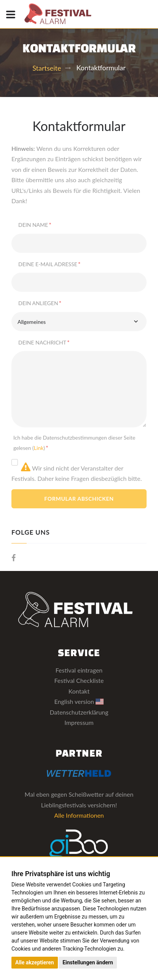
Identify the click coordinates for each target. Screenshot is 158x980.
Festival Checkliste (79, 680)
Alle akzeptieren (35, 962)
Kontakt (79, 691)
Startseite (47, 68)
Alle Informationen (79, 815)
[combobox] (79, 322)
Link (39, 448)
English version (79, 701)
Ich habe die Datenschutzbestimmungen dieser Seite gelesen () (74, 443)
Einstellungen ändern (88, 962)
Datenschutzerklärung (79, 712)
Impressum (79, 722)
